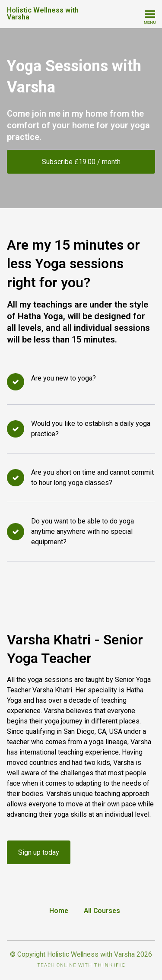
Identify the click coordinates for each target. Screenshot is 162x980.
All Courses (102, 911)
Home (59, 911)
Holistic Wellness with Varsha (43, 14)
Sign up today (39, 852)
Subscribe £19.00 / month (81, 162)
